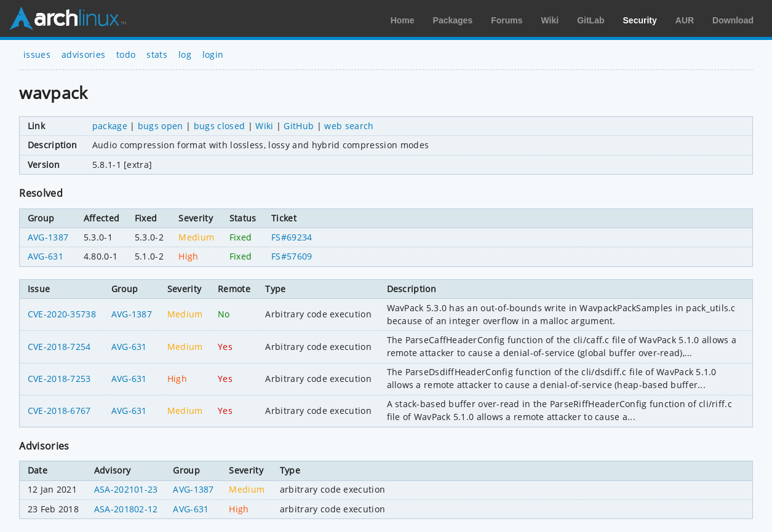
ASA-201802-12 (126, 509)
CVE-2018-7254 (59, 347)
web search (349, 126)
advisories (83, 54)
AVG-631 (46, 256)
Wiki (550, 20)
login (213, 54)
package (110, 126)
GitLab (591, 20)
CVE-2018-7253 (59, 379)
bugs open (161, 126)
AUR (685, 20)
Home (403, 20)
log (185, 54)
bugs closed (220, 126)
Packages (453, 20)
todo (126, 54)
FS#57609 (292, 256)
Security (640, 20)
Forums (507, 20)
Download (733, 20)
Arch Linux (68, 18)
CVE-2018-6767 (59, 411)
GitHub (299, 126)
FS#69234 (292, 237)
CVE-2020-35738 (62, 314)
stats (157, 54)
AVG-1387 (48, 237)
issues (37, 54)
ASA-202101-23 (126, 489)
